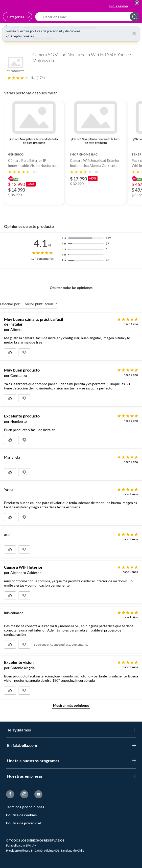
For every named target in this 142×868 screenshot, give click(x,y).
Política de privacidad (24, 823)
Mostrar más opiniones (71, 705)
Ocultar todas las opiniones (71, 288)
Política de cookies (21, 815)
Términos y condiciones (25, 807)
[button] (89, 17)
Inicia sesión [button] (118, 6)
